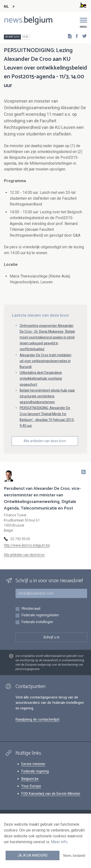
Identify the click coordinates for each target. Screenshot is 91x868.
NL (6, 7)
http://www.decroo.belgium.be (27, 545)
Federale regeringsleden (40, 615)
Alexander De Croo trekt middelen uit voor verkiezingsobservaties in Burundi (45, 361)
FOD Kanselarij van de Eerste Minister (51, 794)
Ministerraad (31, 609)
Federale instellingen (37, 622)
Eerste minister (33, 764)
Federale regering (35, 771)
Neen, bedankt (74, 856)
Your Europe (31, 786)
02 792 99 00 (20, 539)
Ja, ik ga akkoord (33, 855)
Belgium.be (30, 779)
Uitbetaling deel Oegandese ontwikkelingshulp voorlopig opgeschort (41, 378)
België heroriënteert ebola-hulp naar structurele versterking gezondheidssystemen (47, 396)
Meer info (59, 842)
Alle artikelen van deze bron (45, 441)
